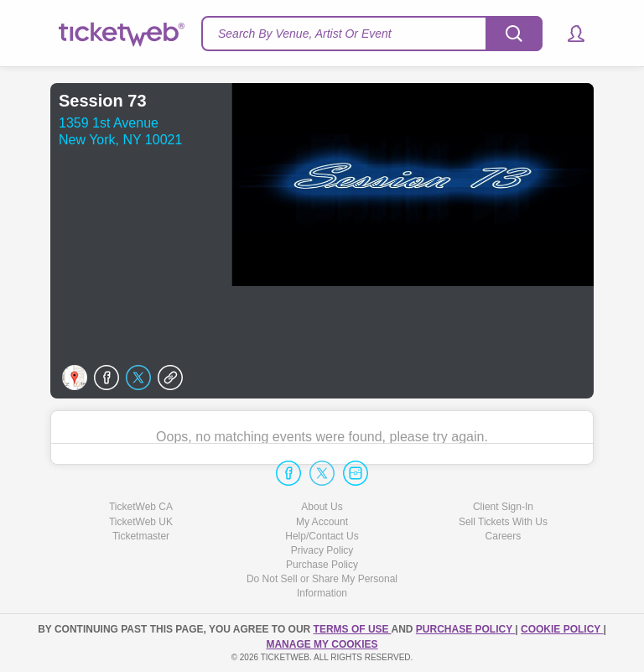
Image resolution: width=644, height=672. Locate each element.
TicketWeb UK (141, 522)
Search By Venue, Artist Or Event (305, 34)
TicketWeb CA (141, 507)
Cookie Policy (562, 629)
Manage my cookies (322, 644)
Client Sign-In (503, 507)
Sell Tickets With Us (503, 522)
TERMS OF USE (353, 629)
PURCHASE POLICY (465, 629)
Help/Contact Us (322, 536)
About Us (322, 507)
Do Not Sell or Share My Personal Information (322, 586)
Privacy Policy (322, 550)
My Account (322, 522)
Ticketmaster (141, 536)
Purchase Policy (322, 565)
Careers (504, 536)
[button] (568, 34)
